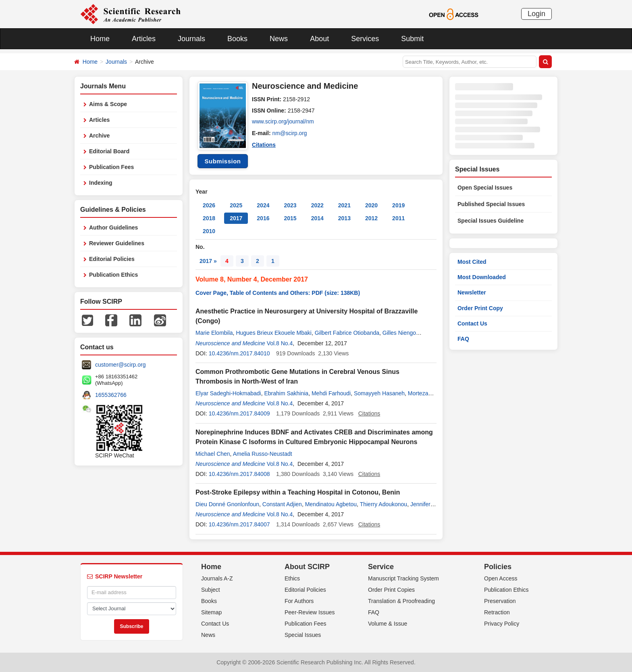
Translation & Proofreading (401, 601)
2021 (344, 205)
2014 (317, 218)
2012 (371, 218)
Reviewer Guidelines (117, 243)
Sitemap (211, 612)
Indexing (101, 183)
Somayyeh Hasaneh (379, 393)
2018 (209, 218)
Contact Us (472, 323)
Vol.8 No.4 (280, 343)
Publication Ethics (113, 275)
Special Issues (303, 635)
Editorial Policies (112, 259)
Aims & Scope (108, 104)
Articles (144, 39)
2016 (263, 218)
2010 (209, 231)
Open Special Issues (485, 188)
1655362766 (111, 395)
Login (536, 14)
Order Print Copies (391, 590)
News (279, 39)
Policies (498, 567)
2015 (290, 218)
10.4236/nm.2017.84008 (239, 474)
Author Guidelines (113, 227)
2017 (236, 218)
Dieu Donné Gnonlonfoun (227, 504)
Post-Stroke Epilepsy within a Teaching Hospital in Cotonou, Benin (298, 492)
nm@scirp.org (290, 133)
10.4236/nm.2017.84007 (239, 524)
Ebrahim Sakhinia (286, 393)
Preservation (500, 601)
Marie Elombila (214, 333)
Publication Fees (111, 167)
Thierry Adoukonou (384, 504)
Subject (211, 590)
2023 (290, 205)
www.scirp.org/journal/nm (283, 122)
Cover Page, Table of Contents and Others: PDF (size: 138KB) (278, 293)
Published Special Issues (491, 204)
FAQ (463, 339)
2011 (398, 218)
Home (100, 39)
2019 (398, 205)
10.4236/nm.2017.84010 (239, 353)
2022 (317, 205)
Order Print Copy (480, 308)
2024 (263, 205)
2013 (344, 218)
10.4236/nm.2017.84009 (239, 413)
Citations (264, 144)
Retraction (497, 612)
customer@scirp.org (120, 365)
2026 (209, 205)
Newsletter (472, 292)
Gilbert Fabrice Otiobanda (347, 333)
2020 (371, 205)
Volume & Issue (388, 624)
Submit (412, 39)
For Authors (299, 601)
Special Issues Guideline (491, 221)
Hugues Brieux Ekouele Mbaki (274, 333)
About (319, 39)
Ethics (292, 578)
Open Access (501, 578)
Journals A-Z (217, 578)
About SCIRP (307, 567)
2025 (236, 205)
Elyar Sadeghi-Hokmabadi (228, 393)
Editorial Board (109, 151)
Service (381, 567)
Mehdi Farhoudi (331, 393)
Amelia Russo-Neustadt (263, 454)
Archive (99, 136)
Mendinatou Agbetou (331, 504)
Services (365, 39)
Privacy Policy (502, 624)
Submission (222, 161)
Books (237, 39)
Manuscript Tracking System (403, 578)
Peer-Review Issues (310, 612)
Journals (191, 39)
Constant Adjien (282, 504)
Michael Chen (213, 454)
